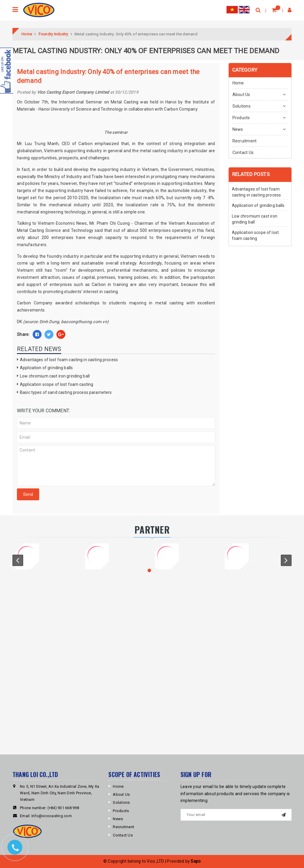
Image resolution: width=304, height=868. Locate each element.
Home (238, 83)
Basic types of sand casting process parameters (66, 392)
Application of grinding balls (46, 368)
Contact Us (243, 152)
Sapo (196, 861)
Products (241, 118)
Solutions (242, 106)
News (238, 129)
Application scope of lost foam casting (57, 384)
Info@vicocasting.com (52, 816)
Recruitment (245, 141)
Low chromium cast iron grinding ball (55, 376)
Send (28, 494)
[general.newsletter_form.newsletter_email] (236, 815)
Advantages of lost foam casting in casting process (69, 360)
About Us (241, 95)
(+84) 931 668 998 (63, 808)
